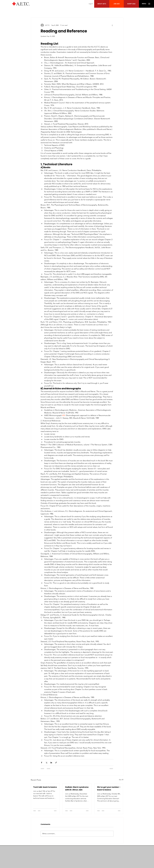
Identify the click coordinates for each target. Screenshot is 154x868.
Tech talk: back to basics (45, 787)
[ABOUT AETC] (102, 4)
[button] (144, 4)
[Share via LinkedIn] (51, 763)
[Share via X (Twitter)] (46, 763)
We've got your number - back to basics (109, 788)
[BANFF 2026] (131, 4)
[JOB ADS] (117, 4)
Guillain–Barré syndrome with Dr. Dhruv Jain (77, 788)
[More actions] (112, 25)
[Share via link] (56, 763)
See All (121, 780)
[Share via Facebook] (42, 763)
